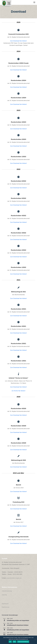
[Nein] (35, 640)
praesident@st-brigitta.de (14, 578)
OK (10, 642)
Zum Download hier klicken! (18, 41)
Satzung (4, 595)
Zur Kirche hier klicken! (18, 391)
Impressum (5, 604)
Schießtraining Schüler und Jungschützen (18, 620)
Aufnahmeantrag (7, 591)
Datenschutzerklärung (23, 642)
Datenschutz (6, 607)
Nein (14, 642)
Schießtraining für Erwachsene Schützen (18, 625)
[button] (34, 2)
